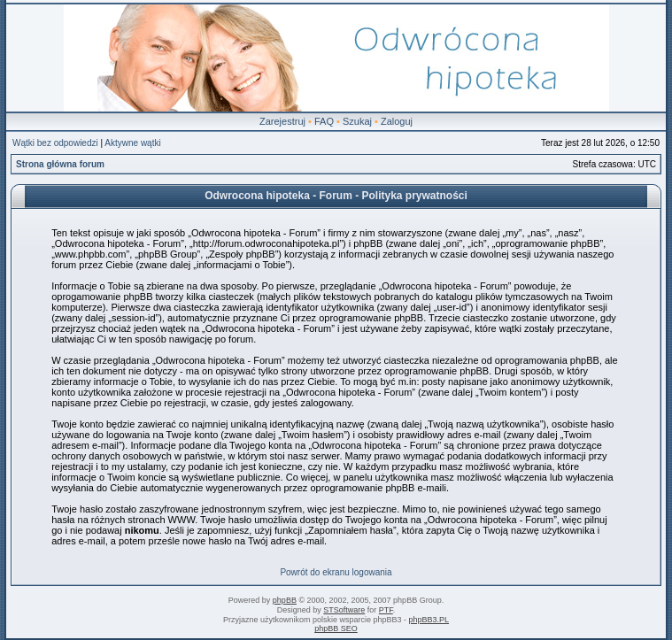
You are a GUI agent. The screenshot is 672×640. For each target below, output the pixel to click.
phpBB (285, 600)
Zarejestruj (282, 121)
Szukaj (357, 121)
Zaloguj (397, 121)
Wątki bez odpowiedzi (55, 143)
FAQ (324, 121)
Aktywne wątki (132, 143)
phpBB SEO (336, 628)
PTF (386, 610)
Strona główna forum (60, 164)
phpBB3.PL (429, 620)
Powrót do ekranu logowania (336, 572)
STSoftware (344, 610)
